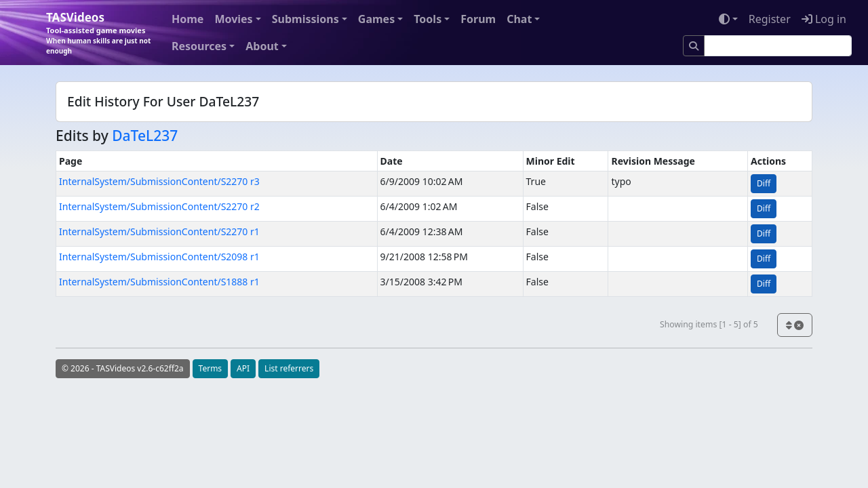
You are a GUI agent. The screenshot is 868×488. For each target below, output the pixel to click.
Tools (428, 19)
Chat (519, 19)
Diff (764, 183)
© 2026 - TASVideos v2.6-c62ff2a (123, 368)
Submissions (305, 19)
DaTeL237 (145, 136)
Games (376, 19)
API (243, 368)
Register (770, 19)
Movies (233, 19)
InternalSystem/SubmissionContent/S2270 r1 (159, 231)
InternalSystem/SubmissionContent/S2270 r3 (159, 181)
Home (188, 19)
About (262, 46)
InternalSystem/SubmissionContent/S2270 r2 (159, 206)
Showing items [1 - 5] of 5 (709, 324)
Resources (199, 46)
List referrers (289, 368)
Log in (824, 19)
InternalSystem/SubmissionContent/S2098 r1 (159, 257)
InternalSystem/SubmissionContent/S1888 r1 (159, 282)
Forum (478, 19)
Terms (211, 368)
